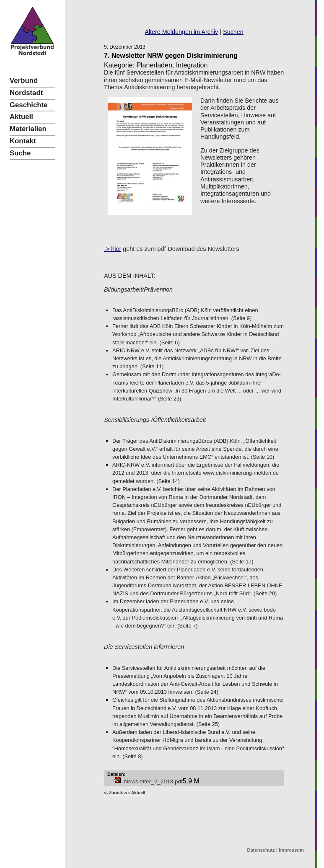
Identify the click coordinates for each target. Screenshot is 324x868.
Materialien (28, 129)
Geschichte (29, 105)
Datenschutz (261, 850)
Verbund (24, 81)
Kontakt (23, 141)
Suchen (233, 32)
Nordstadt (26, 93)
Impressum (291, 850)
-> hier (113, 249)
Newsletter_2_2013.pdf (153, 781)
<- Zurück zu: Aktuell (124, 793)
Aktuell (21, 117)
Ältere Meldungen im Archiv (181, 32)
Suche (20, 153)
